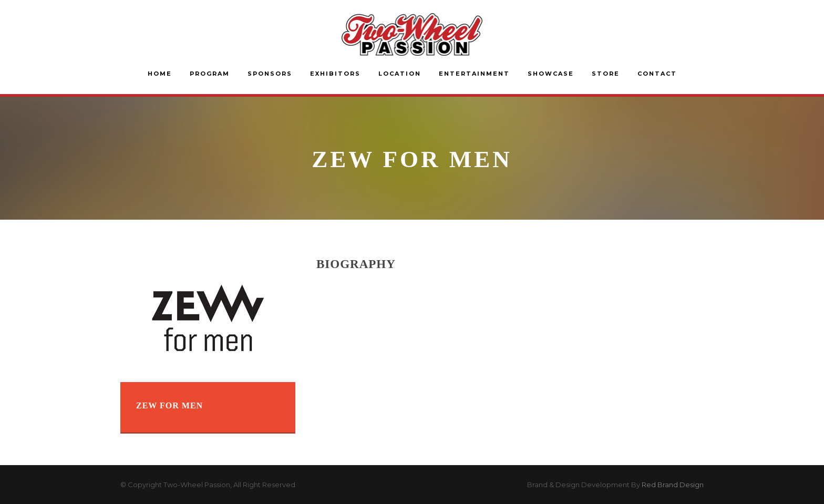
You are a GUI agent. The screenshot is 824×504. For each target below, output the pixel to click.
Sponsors (270, 74)
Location (400, 74)
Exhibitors (335, 74)
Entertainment (474, 74)
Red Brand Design (673, 485)
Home (160, 74)
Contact (657, 74)
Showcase (551, 74)
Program (210, 74)
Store (606, 74)
